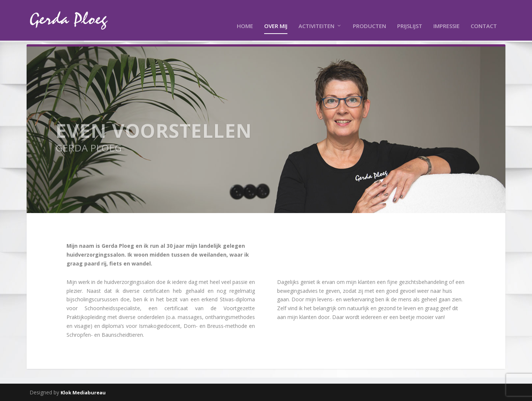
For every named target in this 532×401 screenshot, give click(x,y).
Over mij (276, 15)
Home (245, 15)
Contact (484, 15)
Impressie (446, 15)
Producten (369, 15)
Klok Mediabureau (83, 393)
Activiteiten (316, 15)
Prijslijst (410, 15)
